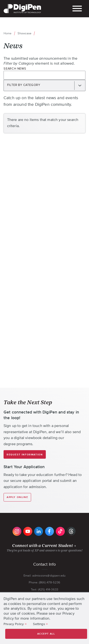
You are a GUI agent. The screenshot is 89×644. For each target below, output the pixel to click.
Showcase (24, 33)
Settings (39, 624)
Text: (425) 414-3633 (44, 589)
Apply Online (17, 497)
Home (8, 33)
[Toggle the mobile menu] (77, 9)
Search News (15, 69)
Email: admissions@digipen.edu (45, 575)
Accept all (46, 634)
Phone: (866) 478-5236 (44, 582)
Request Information (25, 455)
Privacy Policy (14, 624)
